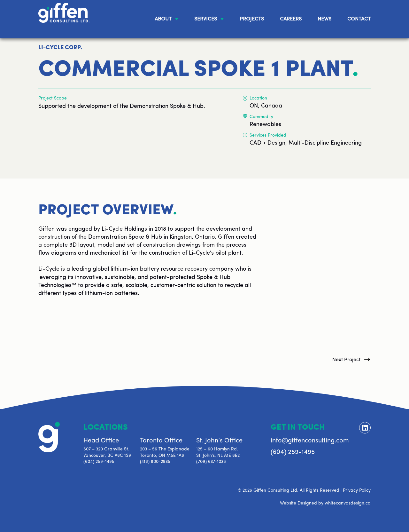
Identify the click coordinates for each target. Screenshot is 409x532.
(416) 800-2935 (155, 462)
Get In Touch (298, 428)
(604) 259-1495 (99, 462)
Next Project (346, 360)
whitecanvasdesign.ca (348, 503)
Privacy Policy (357, 491)
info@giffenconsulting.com (310, 441)
